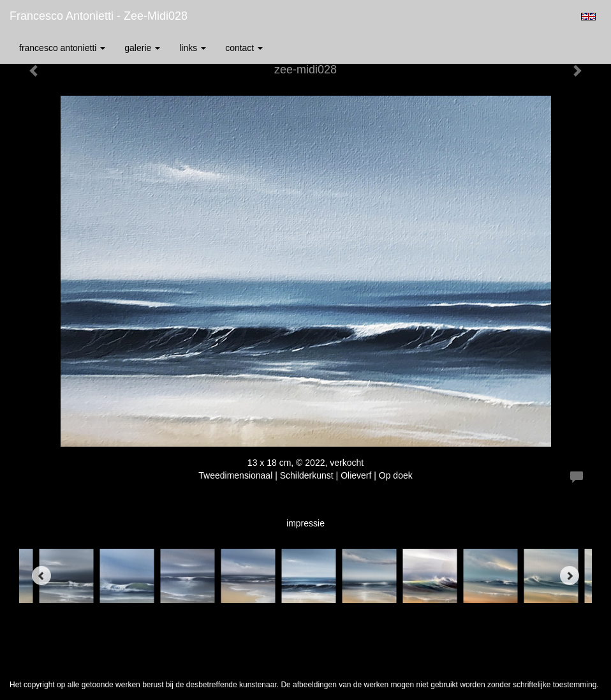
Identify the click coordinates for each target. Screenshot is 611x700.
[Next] (570, 576)
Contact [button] (244, 48)
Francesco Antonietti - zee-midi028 (99, 16)
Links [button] (193, 48)
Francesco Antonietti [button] (62, 48)
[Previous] (41, 576)
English (588, 17)
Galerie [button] (142, 48)
